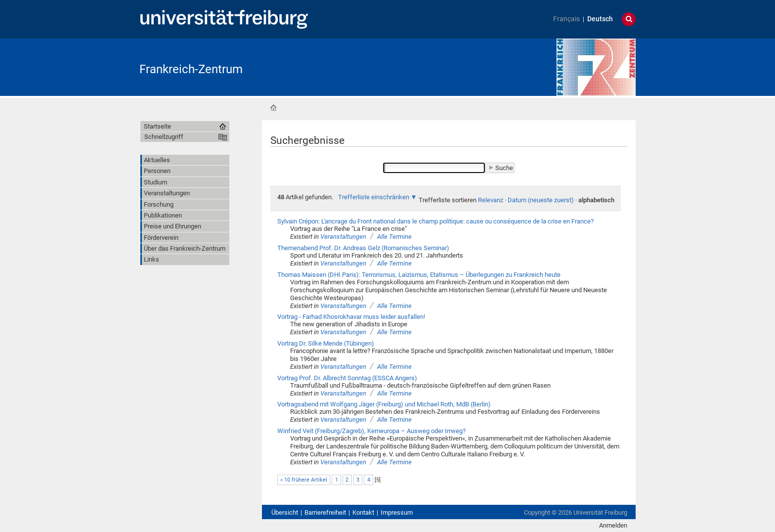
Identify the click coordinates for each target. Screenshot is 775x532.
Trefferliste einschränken (374, 197)
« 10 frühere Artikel (304, 480)
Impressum (397, 512)
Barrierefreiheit (325, 512)
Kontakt (363, 512)
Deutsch (600, 19)
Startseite (273, 108)
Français (566, 19)
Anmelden (613, 525)
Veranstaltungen (343, 237)
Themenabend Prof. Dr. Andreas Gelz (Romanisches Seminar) (363, 248)
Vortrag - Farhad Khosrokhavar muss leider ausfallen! (351, 317)
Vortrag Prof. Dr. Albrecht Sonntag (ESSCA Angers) (347, 378)
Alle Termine (394, 237)
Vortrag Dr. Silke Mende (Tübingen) (326, 343)
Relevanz (491, 200)
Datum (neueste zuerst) (541, 200)
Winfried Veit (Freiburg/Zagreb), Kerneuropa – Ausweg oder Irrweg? (371, 431)
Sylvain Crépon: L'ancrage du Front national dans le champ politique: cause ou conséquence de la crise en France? (435, 221)
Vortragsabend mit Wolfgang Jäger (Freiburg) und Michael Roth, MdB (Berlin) (384, 404)
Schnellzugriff (164, 137)
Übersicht (285, 512)
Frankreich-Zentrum (191, 69)
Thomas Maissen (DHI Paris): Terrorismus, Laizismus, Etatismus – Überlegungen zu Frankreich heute (419, 275)
